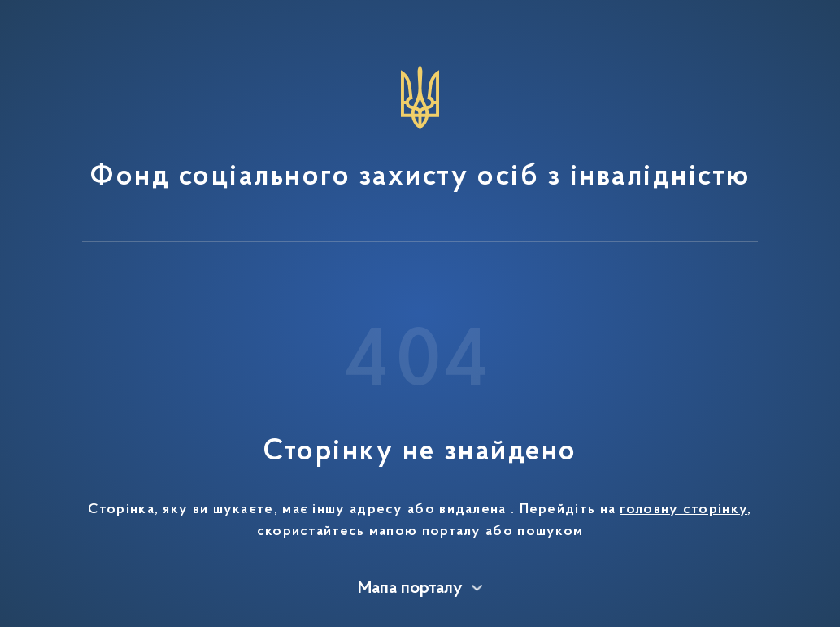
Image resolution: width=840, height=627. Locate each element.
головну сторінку (683, 510)
